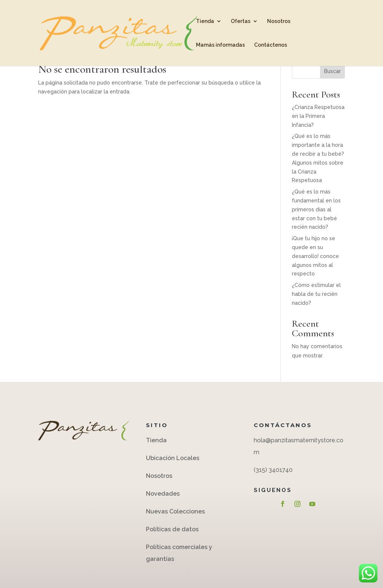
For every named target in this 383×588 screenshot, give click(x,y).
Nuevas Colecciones (175, 511)
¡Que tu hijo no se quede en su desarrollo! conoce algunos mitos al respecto (315, 256)
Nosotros (279, 21)
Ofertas (241, 21)
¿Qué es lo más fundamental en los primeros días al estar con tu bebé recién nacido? (316, 209)
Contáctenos (271, 45)
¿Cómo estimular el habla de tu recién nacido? (316, 294)
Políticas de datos (173, 529)
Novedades (163, 494)
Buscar (332, 71)
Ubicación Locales (173, 458)
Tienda (205, 21)
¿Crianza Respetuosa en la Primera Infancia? (318, 116)
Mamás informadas (220, 45)
